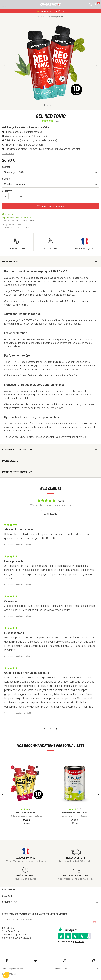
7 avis (57, 121)
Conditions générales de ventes (15, 969)
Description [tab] (10, 261)
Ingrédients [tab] (10, 461)
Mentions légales (61, 969)
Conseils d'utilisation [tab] (17, 449)
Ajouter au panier (50, 206)
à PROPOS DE (9, 890)
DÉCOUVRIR (8, 896)
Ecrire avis (51, 514)
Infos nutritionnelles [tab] (17, 472)
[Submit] (95, 923)
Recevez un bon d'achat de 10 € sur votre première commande (35, 914)
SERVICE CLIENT (10, 902)
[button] (91, 5)
